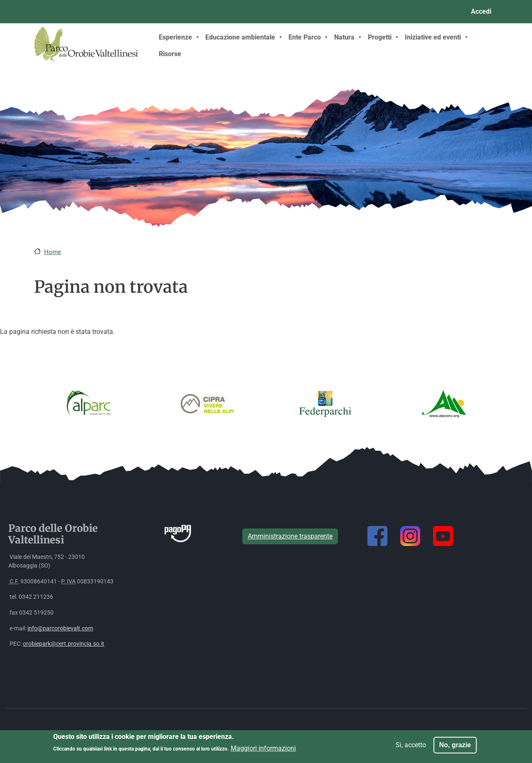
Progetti (380, 37)
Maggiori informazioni (263, 751)
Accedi (481, 11)
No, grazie (455, 747)
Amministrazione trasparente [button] (290, 536)
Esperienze (175, 37)
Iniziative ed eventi (433, 37)
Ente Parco (305, 37)
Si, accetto (411, 747)
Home (53, 252)
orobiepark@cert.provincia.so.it (64, 644)
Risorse (170, 54)
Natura (344, 37)
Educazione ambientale (240, 37)
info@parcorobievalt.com (60, 628)
